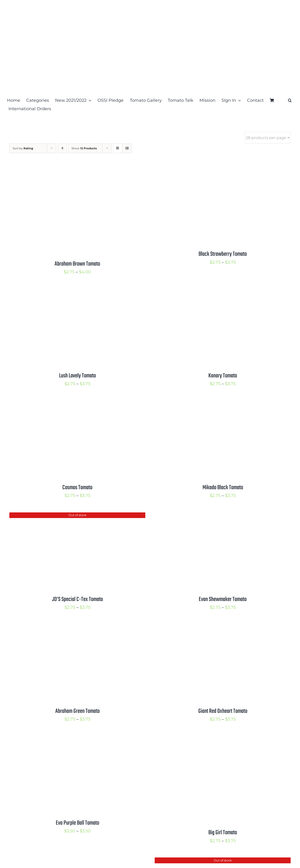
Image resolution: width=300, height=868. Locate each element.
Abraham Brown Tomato (77, 264)
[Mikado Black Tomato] (213, 404)
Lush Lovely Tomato (77, 376)
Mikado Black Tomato (223, 488)
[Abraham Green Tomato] (68, 628)
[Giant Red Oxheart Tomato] (213, 628)
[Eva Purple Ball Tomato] (68, 740)
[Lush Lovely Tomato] (68, 293)
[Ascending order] (62, 148)
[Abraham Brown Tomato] (68, 171)
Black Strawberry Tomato (223, 254)
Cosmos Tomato (77, 488)
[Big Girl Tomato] (213, 740)
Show (84, 148)
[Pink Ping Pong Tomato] (68, 861)
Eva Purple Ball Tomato (77, 823)
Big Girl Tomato (223, 833)
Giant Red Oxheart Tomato (223, 711)
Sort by (23, 148)
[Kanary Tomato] (213, 293)
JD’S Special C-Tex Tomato (77, 599)
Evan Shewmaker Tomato (223, 599)
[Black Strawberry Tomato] (213, 171)
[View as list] (127, 148)
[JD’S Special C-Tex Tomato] (68, 516)
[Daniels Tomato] (213, 861)
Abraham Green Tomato (77, 711)
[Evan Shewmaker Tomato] (213, 516)
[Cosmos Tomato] (68, 404)
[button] (290, 100)
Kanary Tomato (223, 376)
